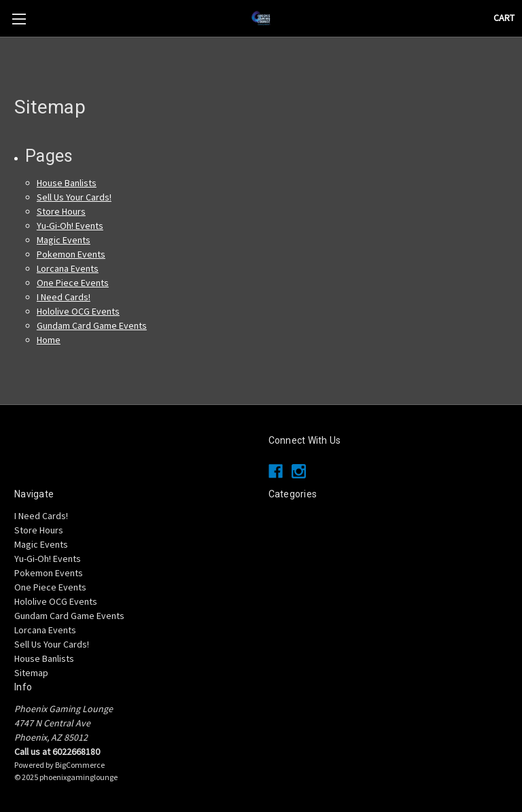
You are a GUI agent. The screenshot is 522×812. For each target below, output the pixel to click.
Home (49, 340)
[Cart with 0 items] (504, 18)
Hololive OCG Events (78, 311)
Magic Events (64, 240)
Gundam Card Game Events (92, 325)
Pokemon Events (71, 254)
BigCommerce (80, 765)
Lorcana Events (68, 268)
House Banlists (67, 183)
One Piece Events (73, 283)
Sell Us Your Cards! (74, 197)
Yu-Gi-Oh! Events (70, 226)
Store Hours (61, 211)
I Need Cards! (64, 297)
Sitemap (31, 673)
